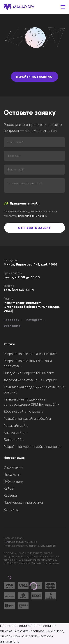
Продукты (12, 474)
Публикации (13, 481)
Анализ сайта (15, 433)
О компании (13, 467)
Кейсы (9, 488)
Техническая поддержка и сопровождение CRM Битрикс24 (32, 402)
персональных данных (33, 216)
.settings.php (10, 641)
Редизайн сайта (16, 426)
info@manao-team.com (23, 303)
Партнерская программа (23, 502)
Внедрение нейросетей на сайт (29, 373)
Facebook (11, 320)
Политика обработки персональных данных (30, 546)
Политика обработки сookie (20, 542)
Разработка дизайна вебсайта (27, 419)
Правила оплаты (14, 538)
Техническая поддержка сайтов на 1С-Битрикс (34, 390)
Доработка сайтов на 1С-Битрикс (30, 380)
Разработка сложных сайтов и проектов (28, 363)
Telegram (33, 307)
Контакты (11, 509)
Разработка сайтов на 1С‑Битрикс (31, 354)
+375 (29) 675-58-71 (19, 290)
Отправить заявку (34, 228)
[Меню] (63, 7)
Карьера (10, 495)
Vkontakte (12, 326)
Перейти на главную (34, 77)
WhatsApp (50, 307)
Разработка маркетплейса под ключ (33, 447)
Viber (8, 311)
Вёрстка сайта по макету (24, 411)
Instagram (34, 320)
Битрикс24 (14, 440)
